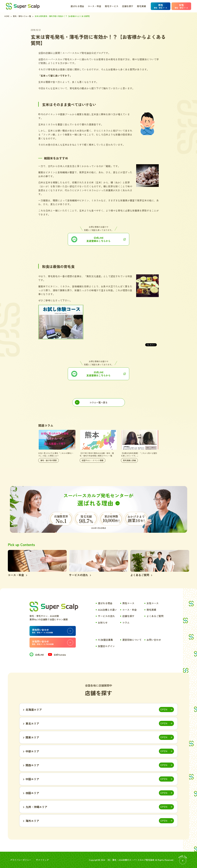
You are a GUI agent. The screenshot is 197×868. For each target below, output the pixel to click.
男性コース (128, 603)
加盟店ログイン (106, 646)
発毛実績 (141, 6)
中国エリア (32, 779)
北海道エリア (34, 710)
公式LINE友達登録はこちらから (98, 239)
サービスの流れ (106, 616)
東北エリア (32, 723)
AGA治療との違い (107, 610)
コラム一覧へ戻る (98, 402)
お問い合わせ (154, 640)
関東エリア (32, 737)
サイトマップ (42, 860)
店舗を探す (128, 6)
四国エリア (32, 793)
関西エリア (32, 765)
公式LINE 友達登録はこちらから (98, 374)
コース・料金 (94, 6)
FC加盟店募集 (105, 640)
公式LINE (37, 655)
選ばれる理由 (77, 6)
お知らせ (103, 622)
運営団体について (132, 640)
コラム (126, 622)
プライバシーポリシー (21, 860)
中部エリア (32, 751)
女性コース (153, 603)
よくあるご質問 (155, 616)
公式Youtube (57, 655)
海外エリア (32, 821)
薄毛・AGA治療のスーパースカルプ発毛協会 (133, 860)
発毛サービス (112, 6)
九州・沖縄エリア (36, 807)
